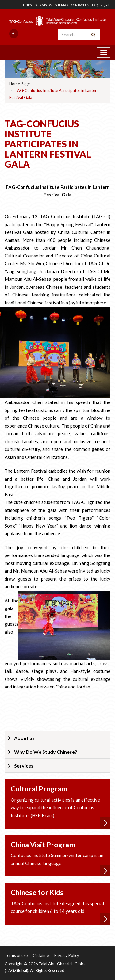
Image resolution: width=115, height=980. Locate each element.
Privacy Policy (67, 955)
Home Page (19, 84)
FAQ (95, 5)
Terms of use (16, 955)
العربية (105, 5)
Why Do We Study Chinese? (46, 752)
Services (24, 766)
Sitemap (62, 5)
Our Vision (43, 5)
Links (27, 5)
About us (24, 738)
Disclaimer (41, 955)
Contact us (80, 5)
